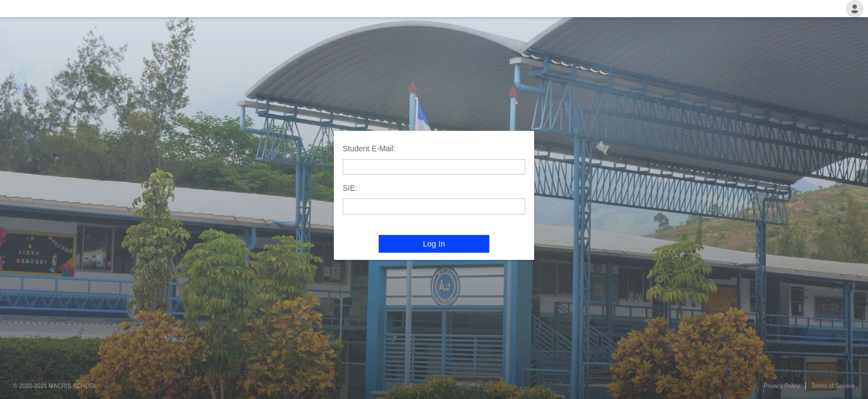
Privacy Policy (782, 386)
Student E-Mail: (369, 149)
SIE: (350, 188)
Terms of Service (833, 386)
